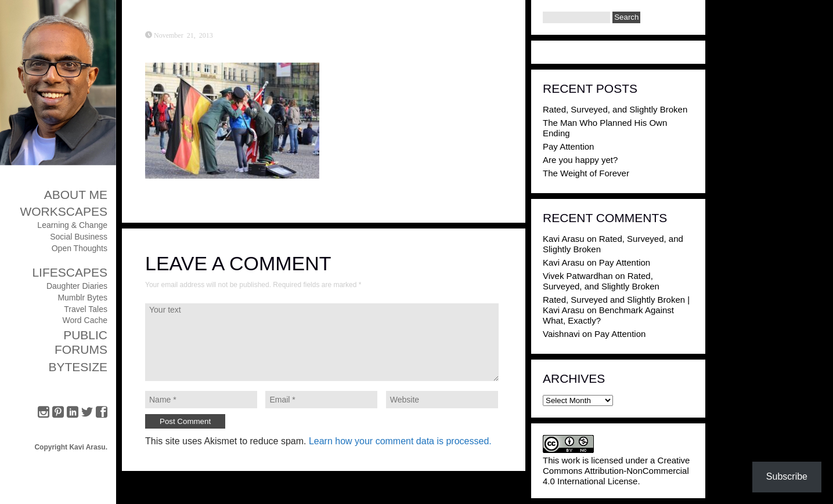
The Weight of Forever (586, 173)
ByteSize (78, 367)
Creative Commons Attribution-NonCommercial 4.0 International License (616, 471)
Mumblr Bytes (82, 298)
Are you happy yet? (580, 160)
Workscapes (64, 211)
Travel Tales (86, 309)
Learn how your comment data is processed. (400, 441)
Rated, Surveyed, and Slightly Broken (615, 109)
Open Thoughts (80, 248)
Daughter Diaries (77, 286)
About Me (76, 195)
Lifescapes (70, 272)
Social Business (79, 237)
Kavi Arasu (564, 239)
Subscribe (787, 476)
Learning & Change (72, 225)
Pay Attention (568, 146)
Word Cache (85, 320)
